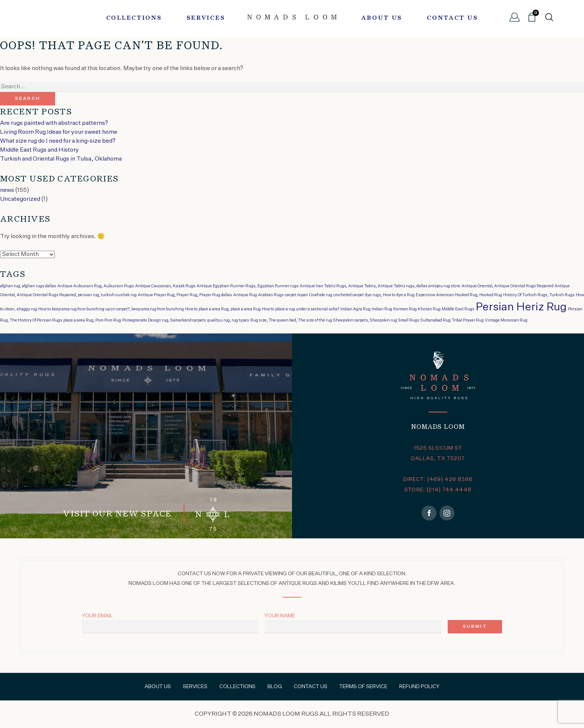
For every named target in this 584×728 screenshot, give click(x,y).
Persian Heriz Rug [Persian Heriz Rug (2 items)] (521, 307)
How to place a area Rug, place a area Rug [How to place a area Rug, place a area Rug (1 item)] (223, 309)
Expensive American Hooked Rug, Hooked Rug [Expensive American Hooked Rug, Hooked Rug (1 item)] (459, 295)
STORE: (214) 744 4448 (438, 490)
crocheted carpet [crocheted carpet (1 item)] (349, 295)
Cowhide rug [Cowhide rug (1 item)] (321, 295)
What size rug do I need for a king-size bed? (58, 141)
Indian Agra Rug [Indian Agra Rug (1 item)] (356, 309)
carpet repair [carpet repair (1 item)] (296, 295)
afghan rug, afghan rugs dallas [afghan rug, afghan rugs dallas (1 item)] (28, 286)
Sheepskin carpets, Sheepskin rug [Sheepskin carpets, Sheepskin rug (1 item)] (365, 320)
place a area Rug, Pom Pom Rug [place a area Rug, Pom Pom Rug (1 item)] (92, 320)
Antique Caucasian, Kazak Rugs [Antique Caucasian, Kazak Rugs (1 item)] (165, 286)
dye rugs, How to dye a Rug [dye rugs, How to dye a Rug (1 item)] (390, 295)
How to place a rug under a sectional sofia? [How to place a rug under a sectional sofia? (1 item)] (301, 309)
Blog (275, 687)
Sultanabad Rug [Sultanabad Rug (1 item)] (436, 320)
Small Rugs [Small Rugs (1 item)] (409, 320)
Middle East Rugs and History (39, 150)
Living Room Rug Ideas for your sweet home (59, 132)
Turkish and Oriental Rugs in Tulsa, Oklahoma (61, 159)
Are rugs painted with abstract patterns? (54, 123)
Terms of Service (363, 687)
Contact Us (452, 18)
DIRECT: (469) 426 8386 (438, 479)
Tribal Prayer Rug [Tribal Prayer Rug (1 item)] (468, 320)
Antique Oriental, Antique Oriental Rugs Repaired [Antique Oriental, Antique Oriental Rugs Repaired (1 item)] (507, 286)
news (7, 190)
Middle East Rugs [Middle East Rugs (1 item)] (458, 309)
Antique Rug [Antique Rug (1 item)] (245, 295)
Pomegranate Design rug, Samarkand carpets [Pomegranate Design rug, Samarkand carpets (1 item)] (164, 320)
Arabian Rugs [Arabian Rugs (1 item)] (271, 295)
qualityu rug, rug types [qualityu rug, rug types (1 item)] (228, 320)
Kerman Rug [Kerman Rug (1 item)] (405, 309)
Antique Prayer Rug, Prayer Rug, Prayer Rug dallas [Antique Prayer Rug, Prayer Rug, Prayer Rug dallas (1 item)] (185, 295)
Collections (134, 18)
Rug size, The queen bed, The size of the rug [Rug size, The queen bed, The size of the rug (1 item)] (291, 320)
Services (206, 18)
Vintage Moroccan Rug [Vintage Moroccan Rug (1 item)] (506, 320)
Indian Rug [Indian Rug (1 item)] (382, 309)
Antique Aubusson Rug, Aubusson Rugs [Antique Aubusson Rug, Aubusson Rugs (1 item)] (96, 286)
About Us (382, 18)
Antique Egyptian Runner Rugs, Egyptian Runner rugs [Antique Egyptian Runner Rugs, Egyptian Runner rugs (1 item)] (248, 286)
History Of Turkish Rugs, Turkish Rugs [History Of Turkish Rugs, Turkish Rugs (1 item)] (539, 295)
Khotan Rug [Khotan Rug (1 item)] (429, 309)
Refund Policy (419, 687)
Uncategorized (20, 199)
